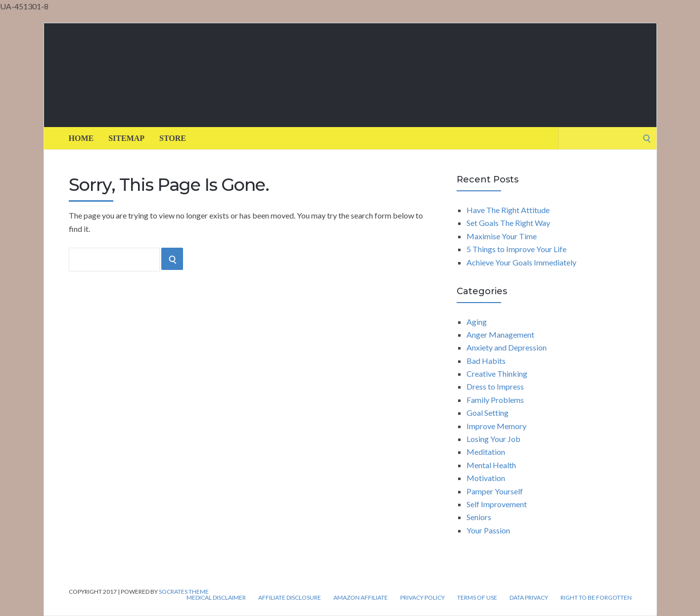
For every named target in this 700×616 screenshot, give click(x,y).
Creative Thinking (497, 374)
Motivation (486, 478)
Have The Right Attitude (508, 210)
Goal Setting (488, 413)
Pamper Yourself (495, 491)
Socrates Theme (184, 592)
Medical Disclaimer (216, 598)
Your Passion (488, 530)
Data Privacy (529, 598)
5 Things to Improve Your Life (516, 249)
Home (81, 138)
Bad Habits (486, 361)
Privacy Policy (422, 598)
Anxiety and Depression (507, 347)
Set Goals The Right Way (508, 223)
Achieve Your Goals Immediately (521, 262)
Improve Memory (496, 426)
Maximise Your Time (502, 236)
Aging (477, 322)
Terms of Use (477, 598)
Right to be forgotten (596, 598)
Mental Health (491, 465)
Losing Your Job (493, 439)
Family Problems (495, 400)
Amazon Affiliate (361, 598)
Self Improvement (497, 504)
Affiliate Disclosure (290, 598)
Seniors (479, 517)
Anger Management (500, 334)
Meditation (486, 452)
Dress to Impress (495, 386)
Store (173, 138)
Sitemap (126, 138)
